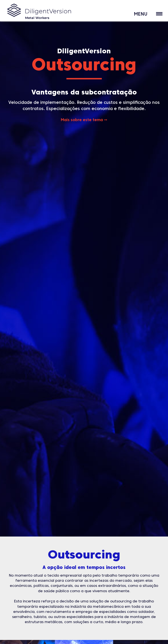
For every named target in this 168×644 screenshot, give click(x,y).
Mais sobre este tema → (84, 120)
